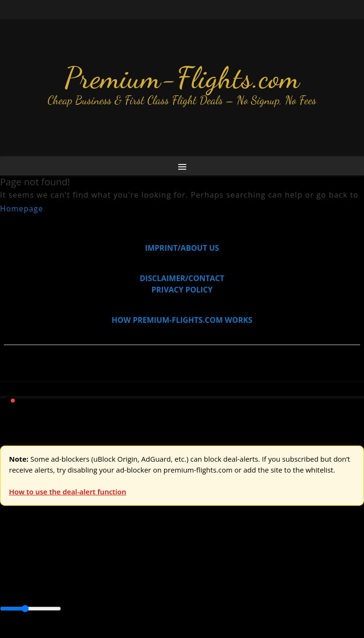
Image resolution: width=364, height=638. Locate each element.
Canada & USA (129, 577)
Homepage (22, 209)
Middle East (301, 577)
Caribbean (175, 577)
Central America (223, 577)
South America (26, 588)
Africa (10, 577)
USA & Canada (53, 556)
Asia (30, 577)
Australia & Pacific (70, 577)
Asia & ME (98, 556)
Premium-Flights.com (182, 78)
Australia (133, 556)
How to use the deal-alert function (68, 492)
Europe (13, 556)
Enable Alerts (75, 632)
